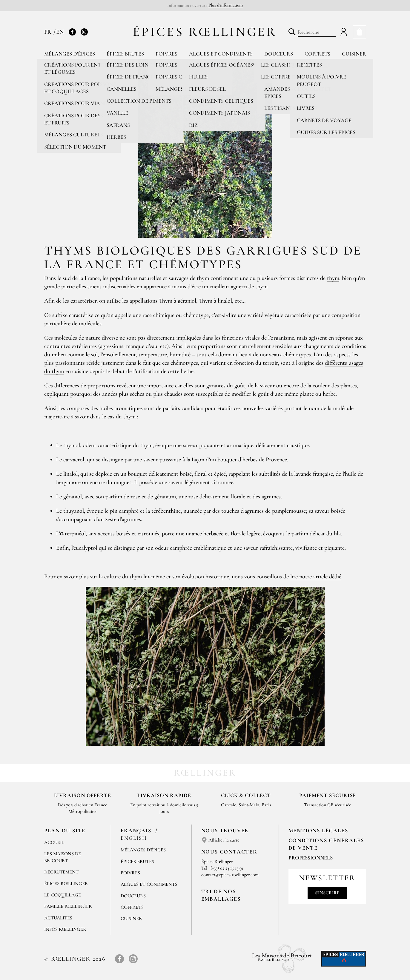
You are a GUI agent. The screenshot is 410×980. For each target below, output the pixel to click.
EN (60, 32)
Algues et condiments (221, 54)
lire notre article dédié (316, 577)
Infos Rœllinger (65, 929)
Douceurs (279, 54)
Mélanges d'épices (70, 54)
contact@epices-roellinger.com (230, 875)
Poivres (166, 54)
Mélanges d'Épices (143, 850)
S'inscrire (327, 893)
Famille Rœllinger (68, 906)
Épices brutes (125, 54)
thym (333, 278)
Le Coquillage (63, 895)
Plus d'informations (226, 5)
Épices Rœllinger (205, 32)
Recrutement (61, 872)
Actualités (58, 918)
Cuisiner (354, 54)
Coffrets (317, 54)
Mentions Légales (318, 830)
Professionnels (311, 858)
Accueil (54, 842)
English (134, 838)
